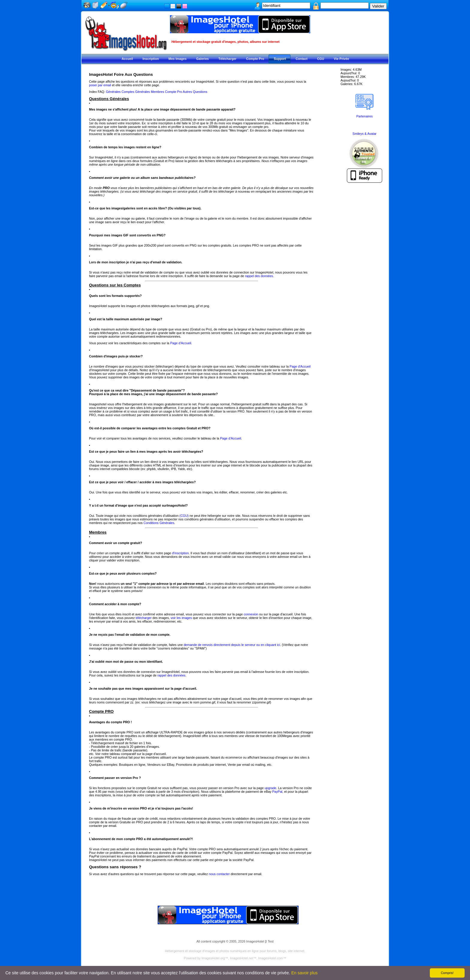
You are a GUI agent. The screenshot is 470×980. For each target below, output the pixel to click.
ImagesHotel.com (271, 958)
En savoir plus (305, 973)
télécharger (143, 618)
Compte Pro (174, 92)
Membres (157, 92)
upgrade (271, 788)
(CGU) (184, 516)
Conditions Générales (159, 523)
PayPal (277, 792)
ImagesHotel (255, 941)
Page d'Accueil (181, 343)
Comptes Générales (136, 92)
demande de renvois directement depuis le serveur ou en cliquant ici (232, 645)
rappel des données (259, 276)
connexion (251, 614)
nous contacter (219, 874)
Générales (113, 92)
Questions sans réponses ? (115, 867)
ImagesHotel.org (213, 958)
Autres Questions (195, 92)
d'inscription (180, 553)
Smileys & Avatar (364, 134)
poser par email (100, 85)
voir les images (181, 618)
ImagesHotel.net (242, 958)
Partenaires (365, 116)
